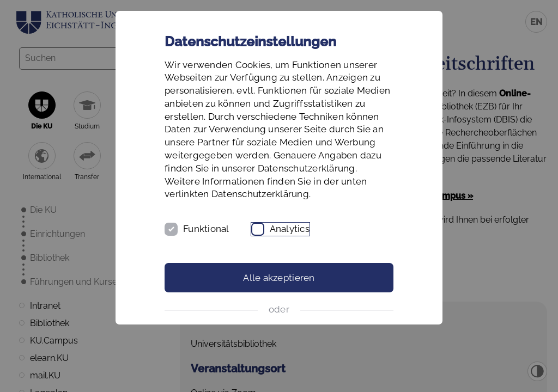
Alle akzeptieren (279, 278)
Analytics (290, 229)
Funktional (206, 229)
